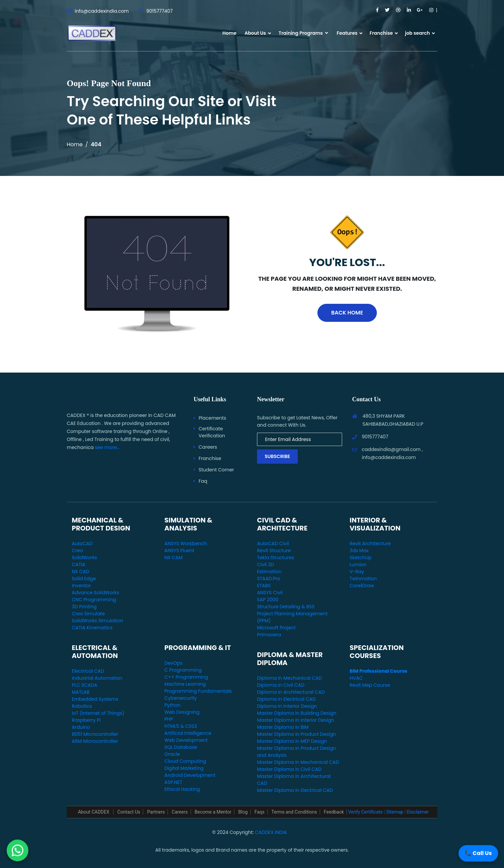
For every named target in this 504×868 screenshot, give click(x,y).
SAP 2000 (268, 600)
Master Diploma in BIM (283, 727)
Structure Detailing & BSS (286, 607)
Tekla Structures (276, 558)
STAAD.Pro (269, 579)
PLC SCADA (85, 685)
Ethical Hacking (182, 789)
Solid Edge (84, 579)
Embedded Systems (95, 699)
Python (173, 705)
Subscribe (277, 456)
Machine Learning (185, 684)
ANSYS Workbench (186, 544)
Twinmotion (363, 579)
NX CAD (80, 572)
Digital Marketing (184, 768)
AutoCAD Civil (273, 544)
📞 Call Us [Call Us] (478, 853)
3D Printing (84, 607)
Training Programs (303, 33)
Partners (156, 812)
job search (417, 33)
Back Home (347, 313)
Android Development (190, 775)
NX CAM (174, 558)
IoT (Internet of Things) (98, 713)
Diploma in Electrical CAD (286, 699)
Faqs (259, 812)
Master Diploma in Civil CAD (289, 769)
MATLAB (81, 692)
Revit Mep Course (370, 685)
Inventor (81, 586)
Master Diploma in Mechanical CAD (298, 762)
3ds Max (359, 551)
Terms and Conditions (294, 812)
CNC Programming (94, 600)
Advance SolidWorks (95, 593)
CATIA (79, 565)
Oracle (172, 754)
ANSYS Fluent (180, 551)
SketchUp (361, 558)
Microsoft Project (276, 628)
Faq (203, 481)
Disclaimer (418, 812)
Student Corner (216, 470)
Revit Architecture (370, 544)
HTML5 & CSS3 (181, 726)
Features (347, 33)
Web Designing (182, 712)
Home (229, 33)
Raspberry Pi (86, 720)
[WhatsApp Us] (18, 850)
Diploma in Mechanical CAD (289, 678)
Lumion (358, 565)
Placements (212, 418)
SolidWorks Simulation (97, 621)
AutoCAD (82, 544)
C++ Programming (186, 677)
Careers (208, 447)
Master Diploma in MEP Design (292, 741)
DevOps (174, 663)
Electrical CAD (88, 671)
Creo (77, 551)
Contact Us (129, 812)
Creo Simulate (88, 614)
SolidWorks (84, 558)
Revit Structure (274, 551)
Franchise (381, 33)
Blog (243, 812)
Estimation (269, 572)
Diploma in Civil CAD (281, 685)
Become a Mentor (213, 812)
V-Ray (357, 572)
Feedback (334, 812)
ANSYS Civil (270, 593)
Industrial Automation (97, 678)
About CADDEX (94, 812)
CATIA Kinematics (92, 628)
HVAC (356, 678)
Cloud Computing (185, 761)
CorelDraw (362, 586)
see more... (107, 447)
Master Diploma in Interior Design (296, 720)
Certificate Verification (212, 432)
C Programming (183, 670)
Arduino (81, 727)
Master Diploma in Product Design (296, 734)
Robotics (82, 706)
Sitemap (395, 812)
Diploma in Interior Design (287, 706)
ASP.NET (173, 782)
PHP (169, 719)
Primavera (269, 635)
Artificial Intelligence (188, 733)
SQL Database (181, 747)
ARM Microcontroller (95, 741)
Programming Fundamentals (198, 691)
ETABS (264, 586)
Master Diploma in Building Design (297, 713)
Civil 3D (266, 565)
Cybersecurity (181, 698)
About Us (255, 33)
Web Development (186, 740)
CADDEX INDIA (271, 832)
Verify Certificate (365, 812)
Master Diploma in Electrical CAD (295, 790)
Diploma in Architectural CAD (291, 692)
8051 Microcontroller (95, 734)
